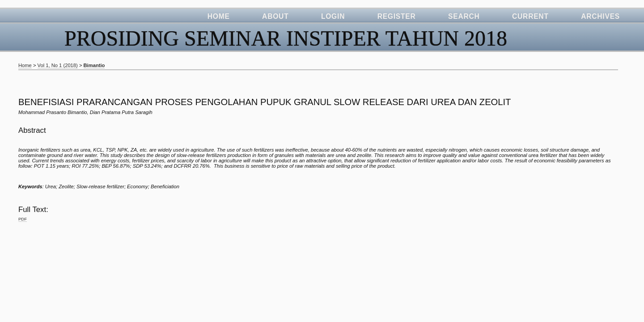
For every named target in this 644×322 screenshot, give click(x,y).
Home (219, 16)
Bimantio (94, 65)
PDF (23, 219)
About (275, 16)
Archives (600, 16)
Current (530, 16)
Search (464, 16)
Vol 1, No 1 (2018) (58, 65)
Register (397, 16)
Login (333, 16)
